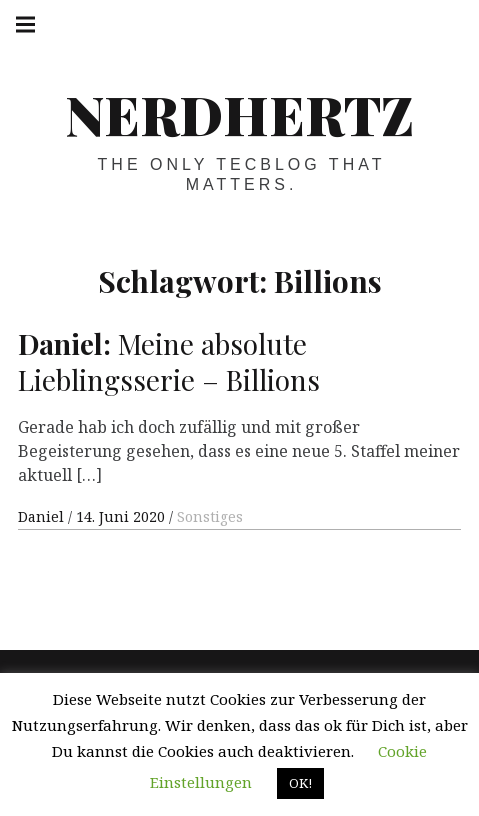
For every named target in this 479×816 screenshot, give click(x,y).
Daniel (43, 516)
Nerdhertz (239, 114)
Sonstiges (210, 516)
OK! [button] (300, 783)
